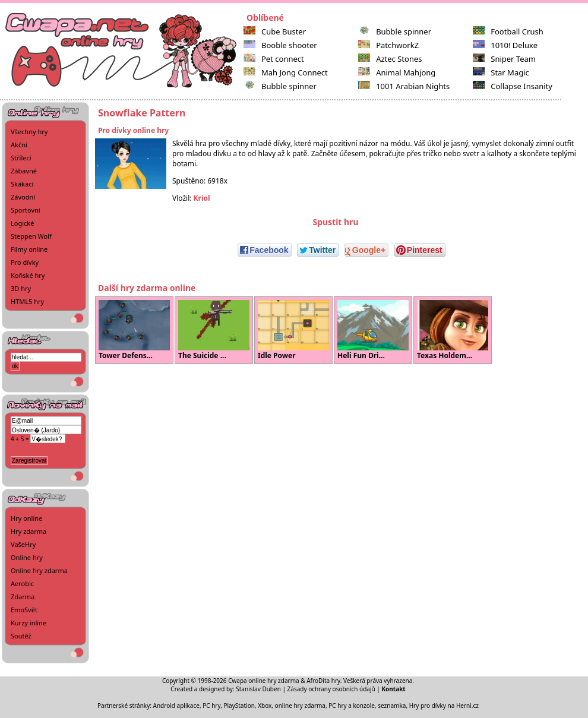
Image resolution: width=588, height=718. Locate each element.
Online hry (27, 557)
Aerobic (22, 583)
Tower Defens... (134, 330)
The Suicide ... (214, 330)
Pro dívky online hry (133, 130)
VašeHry (23, 544)
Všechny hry (29, 132)
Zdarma (23, 597)
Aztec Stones (390, 59)
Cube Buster (275, 31)
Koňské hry (28, 275)
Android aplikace (176, 706)
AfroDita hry (323, 681)
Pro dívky (25, 262)
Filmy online (29, 249)
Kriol (202, 198)
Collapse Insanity (513, 86)
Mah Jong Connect (286, 72)
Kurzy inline (29, 623)
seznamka (392, 706)
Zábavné (24, 171)
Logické (22, 223)
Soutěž (21, 636)
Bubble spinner (280, 86)
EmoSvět (24, 610)
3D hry (21, 288)
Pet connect (274, 59)
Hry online (26, 518)
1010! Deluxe (505, 45)
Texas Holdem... (453, 330)
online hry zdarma (300, 706)
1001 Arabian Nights (404, 86)
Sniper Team (504, 59)
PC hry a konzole (352, 706)
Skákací (22, 184)
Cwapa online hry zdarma (264, 681)
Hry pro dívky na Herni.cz (444, 706)
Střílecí (21, 158)
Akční (19, 145)
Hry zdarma (29, 531)
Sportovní (26, 210)
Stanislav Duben (258, 689)
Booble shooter (280, 45)
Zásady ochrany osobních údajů (331, 689)
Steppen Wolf (31, 236)
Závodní (23, 197)
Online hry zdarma (39, 570)
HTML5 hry (27, 301)
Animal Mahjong (397, 72)
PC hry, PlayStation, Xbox (237, 706)
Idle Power (293, 330)
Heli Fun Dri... (373, 330)
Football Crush (508, 31)
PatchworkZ (388, 45)
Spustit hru (335, 222)
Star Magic (501, 72)
